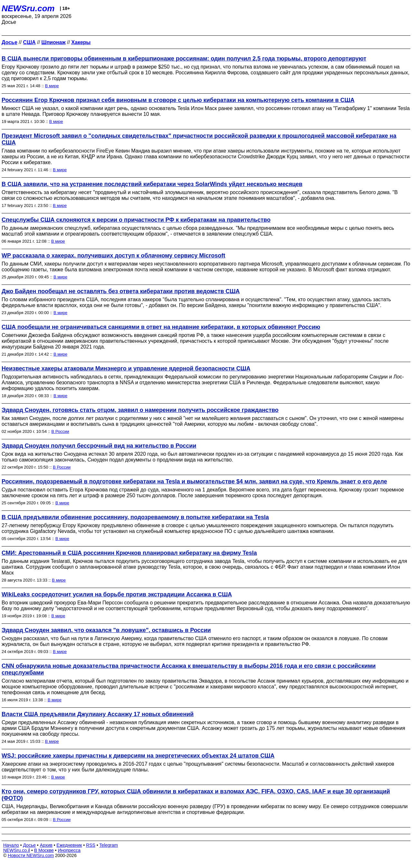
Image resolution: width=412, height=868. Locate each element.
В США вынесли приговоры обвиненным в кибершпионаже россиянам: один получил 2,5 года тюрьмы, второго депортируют (184, 59)
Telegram (109, 845)
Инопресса (69, 850)
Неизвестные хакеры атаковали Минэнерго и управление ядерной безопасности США (126, 369)
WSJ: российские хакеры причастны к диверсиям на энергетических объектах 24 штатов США (138, 756)
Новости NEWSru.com (31, 855)
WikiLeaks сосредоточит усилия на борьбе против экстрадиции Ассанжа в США (117, 594)
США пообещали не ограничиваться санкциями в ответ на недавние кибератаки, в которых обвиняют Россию (161, 327)
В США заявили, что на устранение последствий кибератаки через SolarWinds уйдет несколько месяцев (152, 184)
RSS (91, 845)
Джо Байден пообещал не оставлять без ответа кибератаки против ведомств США (121, 291)
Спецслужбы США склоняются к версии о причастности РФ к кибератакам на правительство (136, 220)
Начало (11, 845)
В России (60, 431)
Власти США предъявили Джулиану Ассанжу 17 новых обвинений (98, 714)
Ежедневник (69, 845)
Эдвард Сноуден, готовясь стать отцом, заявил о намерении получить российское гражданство (140, 410)
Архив (46, 845)
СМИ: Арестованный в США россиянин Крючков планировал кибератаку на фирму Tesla (129, 553)
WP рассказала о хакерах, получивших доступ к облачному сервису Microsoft (113, 256)
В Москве (44, 850)
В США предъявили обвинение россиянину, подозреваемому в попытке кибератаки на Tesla (135, 517)
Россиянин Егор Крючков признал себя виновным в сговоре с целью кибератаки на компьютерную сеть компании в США (178, 100)
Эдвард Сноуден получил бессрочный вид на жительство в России (99, 446)
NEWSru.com (28, 8)
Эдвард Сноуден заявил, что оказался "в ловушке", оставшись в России (106, 630)
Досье (29, 845)
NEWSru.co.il (17, 850)
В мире (52, 86)
